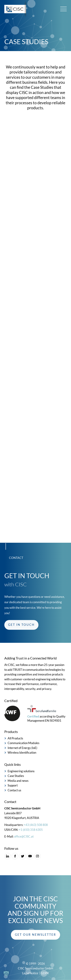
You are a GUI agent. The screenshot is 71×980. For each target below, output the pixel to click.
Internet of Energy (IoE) (22, 748)
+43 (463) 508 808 (36, 825)
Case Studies (16, 776)
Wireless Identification (22, 753)
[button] (35, 935)
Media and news (18, 781)
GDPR (45, 973)
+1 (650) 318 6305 (31, 830)
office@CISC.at (24, 837)
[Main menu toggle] (63, 9)
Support (13, 785)
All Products (15, 738)
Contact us (14, 790)
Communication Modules (23, 743)
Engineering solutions (21, 771)
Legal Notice (30, 973)
